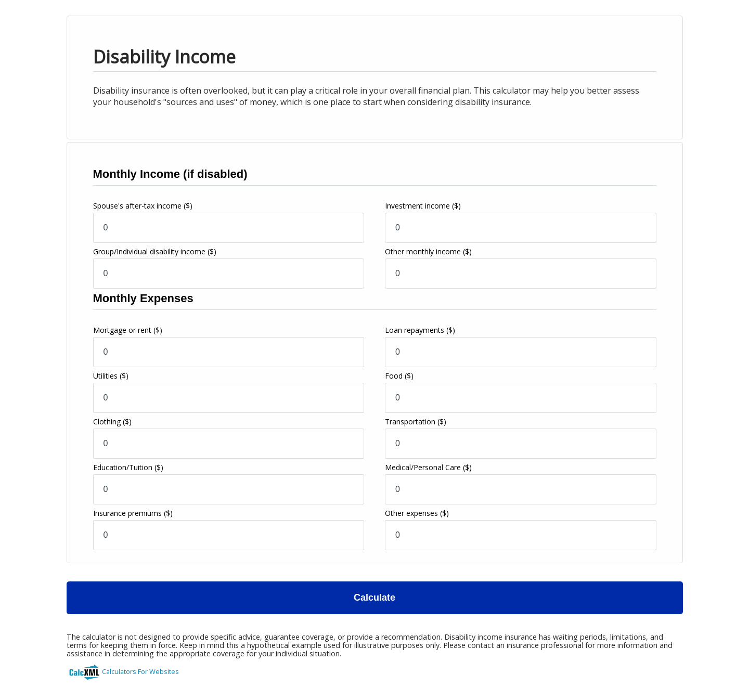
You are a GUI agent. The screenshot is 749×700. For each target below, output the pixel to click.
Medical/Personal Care (428, 467)
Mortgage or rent (128, 330)
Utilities (111, 376)
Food (399, 376)
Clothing (112, 422)
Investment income (423, 206)
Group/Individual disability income (155, 251)
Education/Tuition (128, 467)
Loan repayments (420, 330)
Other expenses (417, 513)
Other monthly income (428, 251)
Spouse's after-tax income (143, 206)
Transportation (416, 422)
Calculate (374, 598)
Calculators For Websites (140, 671)
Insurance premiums (133, 513)
